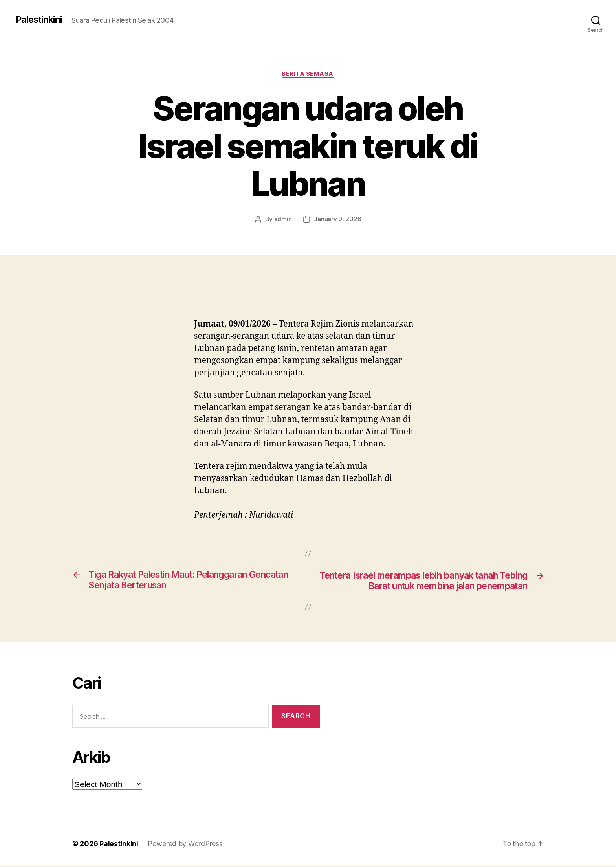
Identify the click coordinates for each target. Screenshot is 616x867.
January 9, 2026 (337, 220)
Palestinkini (40, 20)
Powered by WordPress (185, 845)
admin (283, 220)
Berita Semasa (308, 74)
